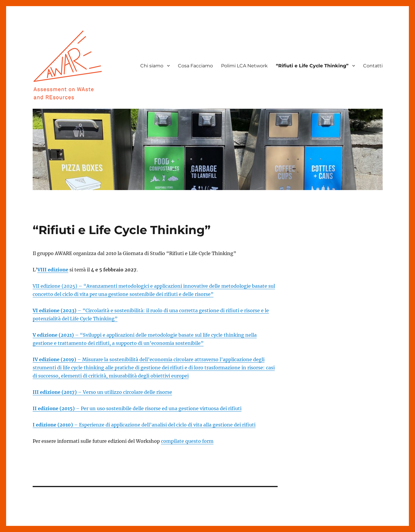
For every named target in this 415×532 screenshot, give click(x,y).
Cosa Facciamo (195, 66)
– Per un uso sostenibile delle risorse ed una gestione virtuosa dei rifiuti (137, 408)
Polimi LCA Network (244, 66)
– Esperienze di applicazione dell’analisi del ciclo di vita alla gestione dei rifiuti (144, 425)
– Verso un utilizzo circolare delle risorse (102, 392)
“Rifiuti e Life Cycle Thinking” (312, 66)
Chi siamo (152, 66)
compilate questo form (187, 441)
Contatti (373, 66)
